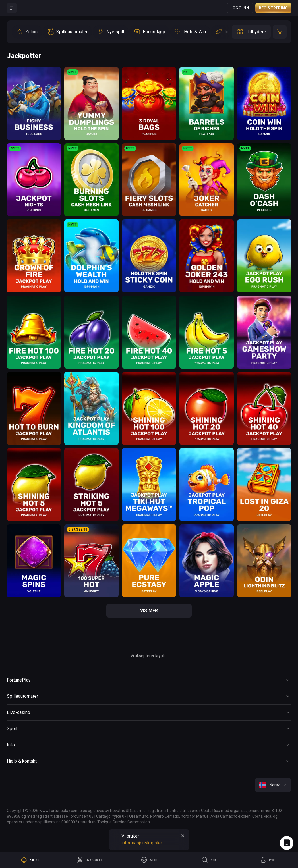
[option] (27, 32)
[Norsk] (273, 785)
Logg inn (240, 8)
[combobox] (273, 785)
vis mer (149, 611)
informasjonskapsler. (142, 843)
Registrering (273, 8)
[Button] (12, 8)
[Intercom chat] (287, 843)
